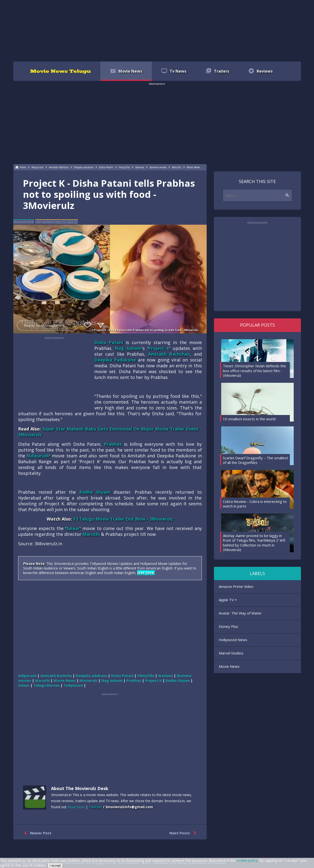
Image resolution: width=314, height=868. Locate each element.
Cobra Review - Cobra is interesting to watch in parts (255, 504)
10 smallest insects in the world (249, 419)
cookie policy (247, 860)
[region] (157, 30)
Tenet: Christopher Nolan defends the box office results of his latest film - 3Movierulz (254, 371)
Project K (159, 348)
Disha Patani (109, 342)
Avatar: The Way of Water (240, 613)
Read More (76, 807)
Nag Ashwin (128, 348)
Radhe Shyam (95, 492)
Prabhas (113, 444)
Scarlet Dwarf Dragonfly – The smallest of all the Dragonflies (256, 460)
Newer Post (37, 833)
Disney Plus (228, 626)
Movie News (229, 666)
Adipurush (39, 456)
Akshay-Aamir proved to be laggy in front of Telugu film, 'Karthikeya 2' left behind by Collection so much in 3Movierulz (254, 543)
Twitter (95, 807)
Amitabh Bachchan (169, 354)
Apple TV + (228, 600)
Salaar (73, 528)
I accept (55, 865)
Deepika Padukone (115, 360)
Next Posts (184, 833)
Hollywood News (233, 640)
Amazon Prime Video (236, 586)
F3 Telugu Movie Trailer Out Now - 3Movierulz (123, 519)
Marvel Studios (231, 653)
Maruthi (91, 534)
